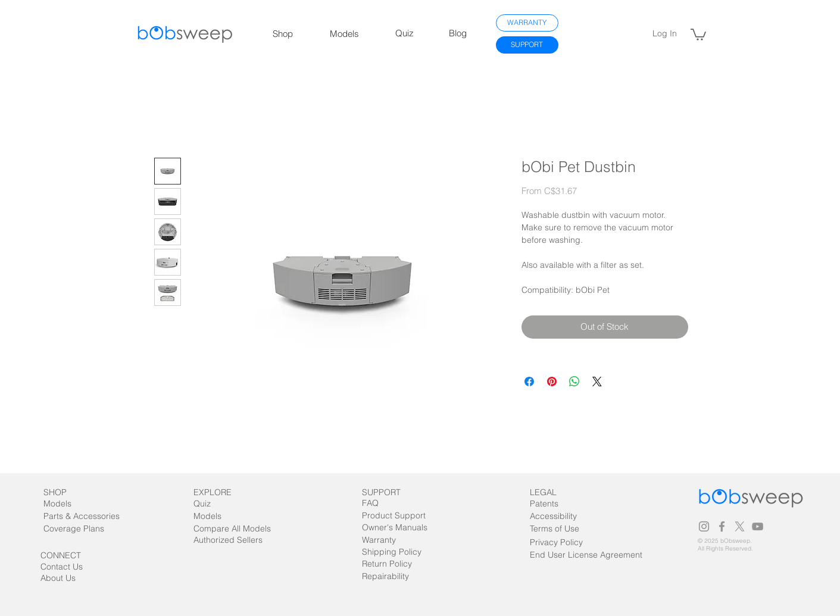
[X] (740, 526)
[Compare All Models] (246, 529)
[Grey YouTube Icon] (758, 526)
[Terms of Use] (570, 529)
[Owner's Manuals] (395, 528)
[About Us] (74, 578)
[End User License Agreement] (586, 555)
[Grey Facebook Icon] (722, 526)
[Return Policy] (396, 564)
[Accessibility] (555, 516)
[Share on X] (597, 382)
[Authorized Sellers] (234, 540)
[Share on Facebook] (529, 382)
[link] (698, 34)
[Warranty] (384, 540)
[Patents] (555, 504)
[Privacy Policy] (556, 542)
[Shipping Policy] (392, 552)
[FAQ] (384, 503)
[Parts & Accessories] (93, 516)
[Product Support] (394, 516)
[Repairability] (396, 576)
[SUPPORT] (527, 45)
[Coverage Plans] (81, 529)
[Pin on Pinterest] (552, 382)
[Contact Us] (69, 567)
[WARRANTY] (527, 23)
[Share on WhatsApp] (574, 382)
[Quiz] (216, 504)
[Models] (68, 504)
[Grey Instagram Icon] (704, 526)
